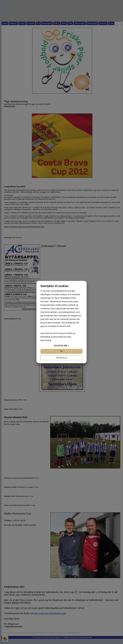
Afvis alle (61, 358)
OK (61, 351)
